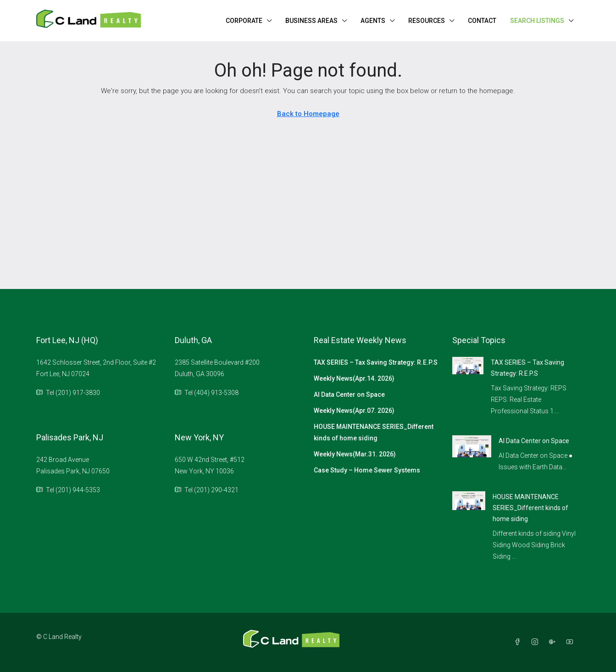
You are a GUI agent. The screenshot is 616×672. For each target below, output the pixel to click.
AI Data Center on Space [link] (534, 441)
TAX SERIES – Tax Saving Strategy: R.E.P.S (376, 362)
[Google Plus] (554, 642)
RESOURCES (427, 21)
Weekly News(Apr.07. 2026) (354, 411)
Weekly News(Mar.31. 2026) (355, 454)
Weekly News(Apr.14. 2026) (354, 378)
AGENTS (373, 21)
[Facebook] (519, 642)
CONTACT (482, 21)
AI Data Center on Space (349, 394)
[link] (468, 365)
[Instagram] (537, 642)
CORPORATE (244, 21)
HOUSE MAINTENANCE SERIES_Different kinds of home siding (374, 432)
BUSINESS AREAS (311, 21)
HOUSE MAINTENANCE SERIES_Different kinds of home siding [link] (530, 508)
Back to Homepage (308, 114)
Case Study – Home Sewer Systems (367, 470)
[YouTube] (572, 642)
